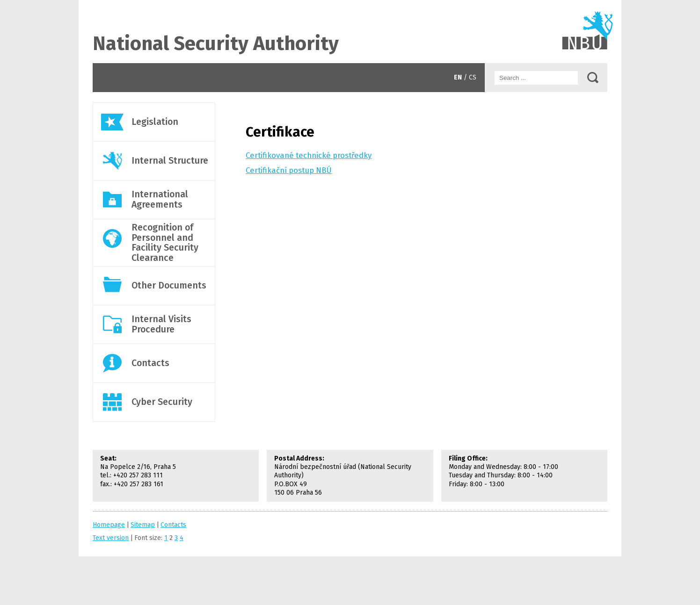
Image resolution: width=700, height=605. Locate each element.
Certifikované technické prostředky (309, 155)
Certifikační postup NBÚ (289, 170)
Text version (111, 538)
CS (473, 77)
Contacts (350, 32)
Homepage (109, 525)
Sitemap (143, 525)
